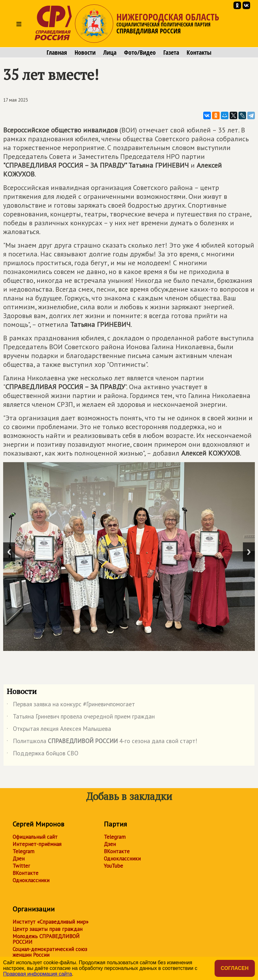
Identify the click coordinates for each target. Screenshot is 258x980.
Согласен (235, 968)
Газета (171, 53)
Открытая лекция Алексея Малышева (59, 730)
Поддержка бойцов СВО (42, 754)
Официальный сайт (35, 837)
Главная (57, 53)
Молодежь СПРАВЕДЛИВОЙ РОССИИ (46, 939)
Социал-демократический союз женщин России (50, 952)
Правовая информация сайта (38, 974)
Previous (9, 552)
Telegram (23, 851)
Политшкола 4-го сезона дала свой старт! (102, 742)
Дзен (19, 859)
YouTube (113, 866)
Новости (85, 53)
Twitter (21, 866)
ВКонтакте (25, 873)
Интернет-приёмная (37, 844)
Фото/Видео (140, 53)
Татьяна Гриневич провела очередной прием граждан (81, 718)
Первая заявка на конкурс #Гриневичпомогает (71, 705)
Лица (110, 53)
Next (249, 552)
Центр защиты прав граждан (48, 929)
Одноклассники (31, 880)
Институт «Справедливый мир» (50, 922)
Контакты (199, 53)
